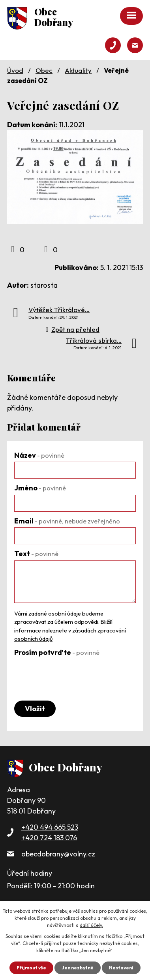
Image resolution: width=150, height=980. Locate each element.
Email (67, 521)
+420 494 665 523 (50, 827)
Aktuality (78, 70)
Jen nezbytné (78, 968)
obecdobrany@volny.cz (58, 854)
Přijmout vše (31, 968)
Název (39, 455)
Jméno (40, 488)
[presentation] (74, 675)
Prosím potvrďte (57, 652)
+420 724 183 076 (49, 838)
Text (36, 554)
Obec (44, 70)
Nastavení (121, 968)
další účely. (91, 925)
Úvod (15, 70)
